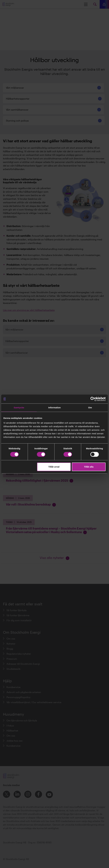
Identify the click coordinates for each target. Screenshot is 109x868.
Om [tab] (90, 408)
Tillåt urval (54, 467)
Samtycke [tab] (19, 408)
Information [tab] (54, 408)
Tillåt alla (89, 467)
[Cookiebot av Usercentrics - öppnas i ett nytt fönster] (93, 399)
